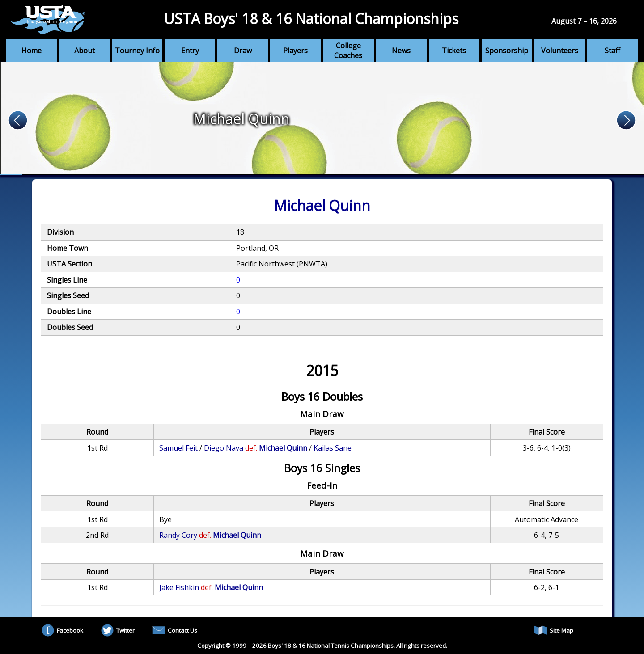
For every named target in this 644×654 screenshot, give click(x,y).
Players (295, 51)
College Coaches (348, 51)
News (401, 51)
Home (32, 51)
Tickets (454, 51)
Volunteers (560, 51)
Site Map (554, 630)
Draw (243, 51)
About (85, 51)
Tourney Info (137, 51)
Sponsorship (507, 51)
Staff (612, 51)
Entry (190, 51)
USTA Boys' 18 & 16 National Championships (311, 19)
